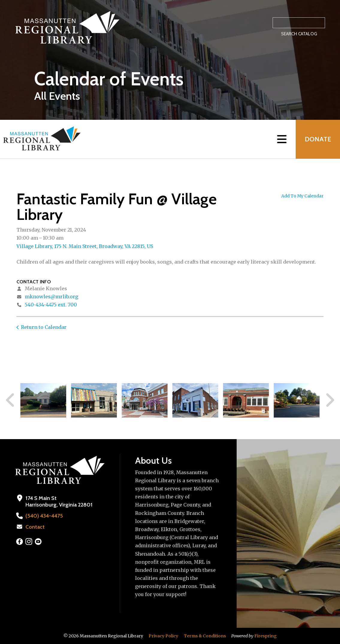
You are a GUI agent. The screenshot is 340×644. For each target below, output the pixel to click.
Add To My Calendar (302, 196)
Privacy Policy (163, 636)
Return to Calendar (44, 327)
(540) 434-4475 (44, 516)
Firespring (266, 636)
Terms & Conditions (205, 636)
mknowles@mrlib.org (52, 297)
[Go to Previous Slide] (10, 400)
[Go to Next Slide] (330, 400)
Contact (35, 527)
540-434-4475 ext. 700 (51, 305)
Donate (318, 139)
